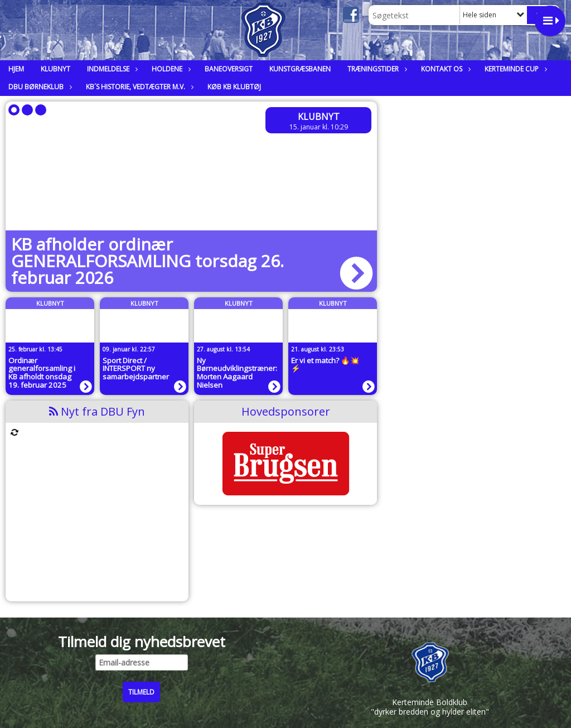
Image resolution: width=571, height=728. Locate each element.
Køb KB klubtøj (234, 87)
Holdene (170, 69)
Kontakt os (444, 69)
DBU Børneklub (39, 87)
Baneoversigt (229, 69)
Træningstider (376, 69)
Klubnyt (55, 69)
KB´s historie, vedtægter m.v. (138, 87)
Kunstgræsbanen (300, 69)
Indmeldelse (111, 69)
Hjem (16, 69)
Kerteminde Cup (514, 69)
